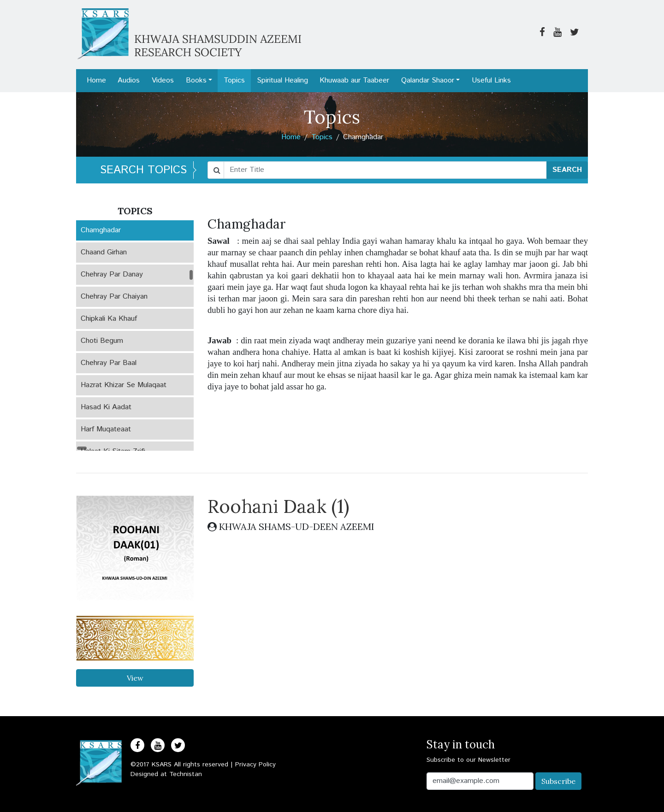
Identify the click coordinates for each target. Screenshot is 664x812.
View (135, 678)
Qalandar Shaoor (428, 80)
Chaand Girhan (104, 252)
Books (196, 80)
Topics (234, 80)
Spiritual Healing (282, 80)
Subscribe (558, 781)
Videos (163, 80)
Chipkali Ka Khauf (109, 319)
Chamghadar (101, 230)
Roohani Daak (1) (278, 506)
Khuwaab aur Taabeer (354, 80)
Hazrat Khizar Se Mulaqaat (124, 385)
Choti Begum (102, 341)
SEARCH (567, 170)
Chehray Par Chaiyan (114, 297)
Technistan (186, 774)
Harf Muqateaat (106, 429)
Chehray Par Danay (112, 274)
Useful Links (491, 80)
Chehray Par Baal (109, 363)
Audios (129, 80)
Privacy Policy (255, 765)
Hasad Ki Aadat (106, 407)
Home (96, 80)
